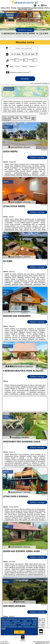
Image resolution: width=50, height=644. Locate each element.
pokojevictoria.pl (25, 3)
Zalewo (6, 127)
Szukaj (25, 79)
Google (34, 619)
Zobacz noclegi (37, 157)
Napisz (48, 643)
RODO (3, 629)
